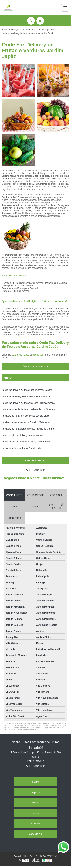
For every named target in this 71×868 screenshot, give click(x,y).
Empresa (35, 792)
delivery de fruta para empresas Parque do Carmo (28, 429)
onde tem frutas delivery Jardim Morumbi (24, 435)
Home (35, 782)
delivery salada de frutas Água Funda (22, 448)
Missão (35, 803)
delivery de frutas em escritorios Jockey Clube (26, 416)
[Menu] (65, 8)
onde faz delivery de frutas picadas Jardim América (29, 403)
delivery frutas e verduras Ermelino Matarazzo (26, 422)
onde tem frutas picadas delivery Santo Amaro (26, 442)
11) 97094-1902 (22, 355)
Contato (36, 823)
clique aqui (39, 355)
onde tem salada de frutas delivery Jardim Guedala (29, 409)
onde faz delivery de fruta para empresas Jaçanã (28, 390)
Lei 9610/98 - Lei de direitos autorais (21, 730)
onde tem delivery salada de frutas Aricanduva (27, 396)
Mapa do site (35, 834)
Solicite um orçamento (35, 366)
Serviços (36, 813)
